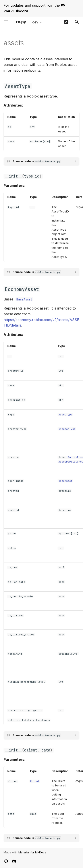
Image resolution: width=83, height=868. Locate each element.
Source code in (37, 161)
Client (35, 781)
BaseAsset (24, 299)
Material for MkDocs (32, 852)
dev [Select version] (35, 22)
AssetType (65, 415)
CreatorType (67, 429)
